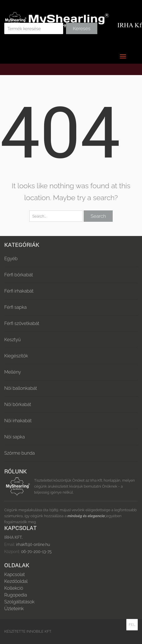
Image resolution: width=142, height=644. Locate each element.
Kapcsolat (15, 574)
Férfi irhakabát (19, 291)
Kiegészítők (16, 356)
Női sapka (15, 437)
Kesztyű (13, 340)
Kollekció (14, 588)
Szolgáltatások (19, 602)
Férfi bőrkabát (19, 275)
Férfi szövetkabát (22, 323)
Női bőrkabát (18, 404)
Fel (132, 625)
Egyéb (11, 259)
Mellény (13, 372)
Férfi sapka (16, 307)
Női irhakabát (18, 421)
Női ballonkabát (21, 388)
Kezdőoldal (16, 581)
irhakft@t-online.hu (33, 544)
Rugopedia (16, 595)
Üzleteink (14, 609)
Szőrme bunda (19, 453)
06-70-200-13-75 (36, 552)
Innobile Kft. (39, 631)
